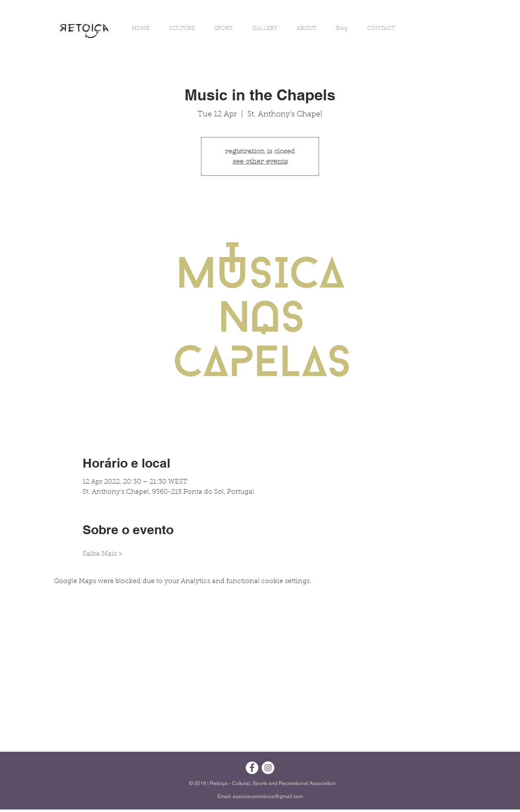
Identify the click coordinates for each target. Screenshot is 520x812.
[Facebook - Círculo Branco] (252, 768)
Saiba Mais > (103, 554)
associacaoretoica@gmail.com (268, 796)
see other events (260, 161)
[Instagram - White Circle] (268, 768)
